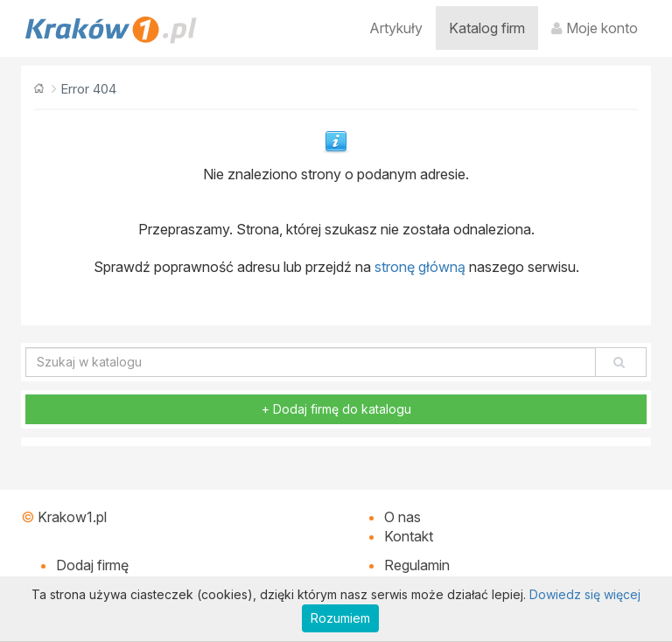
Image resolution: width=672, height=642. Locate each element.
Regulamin (417, 565)
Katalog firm (487, 28)
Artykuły (396, 28)
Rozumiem (340, 618)
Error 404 (88, 89)
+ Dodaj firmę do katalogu (336, 409)
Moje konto (595, 28)
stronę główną (420, 267)
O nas (402, 517)
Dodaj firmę (92, 565)
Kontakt (409, 536)
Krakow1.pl (72, 517)
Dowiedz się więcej (585, 594)
